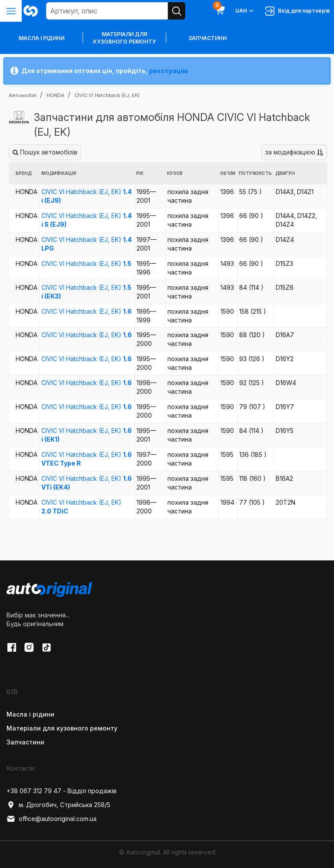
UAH (245, 11)
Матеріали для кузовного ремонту (124, 38)
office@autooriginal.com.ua (52, 819)
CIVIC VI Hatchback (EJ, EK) (86, 263)
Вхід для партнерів (297, 11)
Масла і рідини (30, 714)
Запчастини (207, 38)
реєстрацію (169, 71)
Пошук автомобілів (45, 152)
